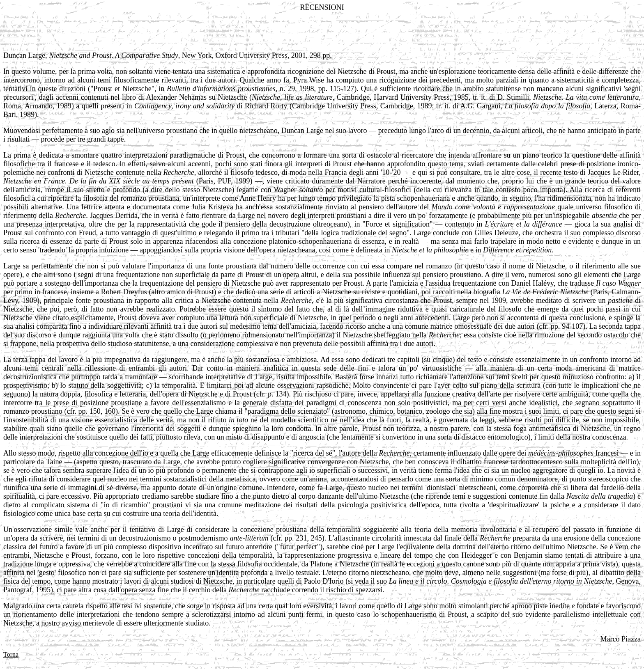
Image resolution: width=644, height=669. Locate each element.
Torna (11, 654)
